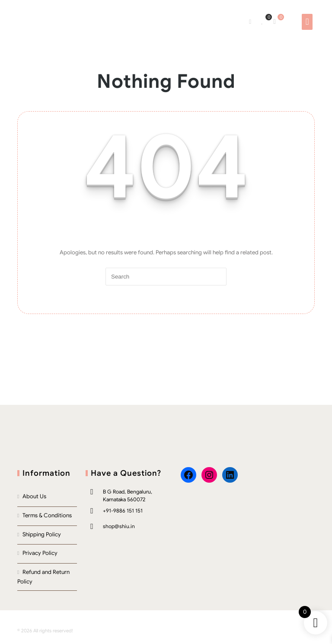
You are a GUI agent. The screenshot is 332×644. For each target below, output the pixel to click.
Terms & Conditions (47, 515)
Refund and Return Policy (43, 577)
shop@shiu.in (119, 526)
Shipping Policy (42, 534)
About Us (34, 496)
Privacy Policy (40, 553)
